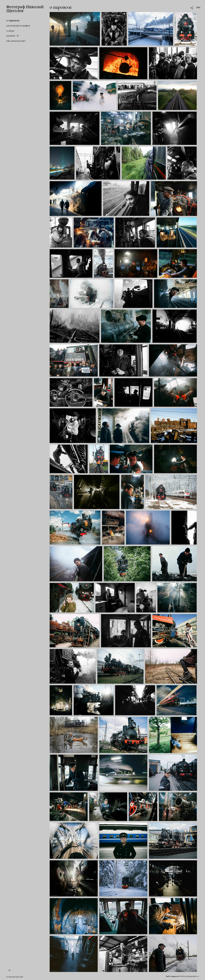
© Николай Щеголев (15, 977)
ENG (198, 8)
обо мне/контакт (16, 41)
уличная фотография (18, 26)
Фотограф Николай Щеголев (25, 9)
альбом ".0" (13, 36)
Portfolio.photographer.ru (189, 976)
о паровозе (13, 21)
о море (10, 31)
